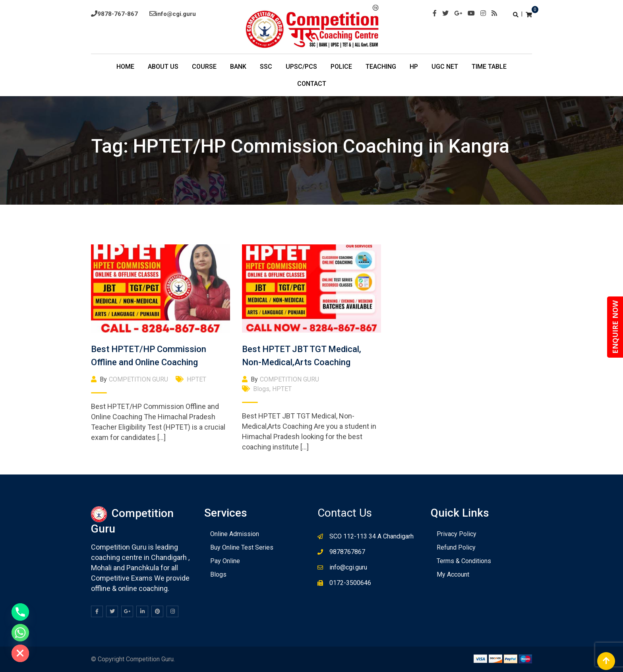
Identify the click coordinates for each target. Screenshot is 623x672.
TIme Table (489, 67)
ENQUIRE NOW (615, 327)
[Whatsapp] (20, 633)
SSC (266, 67)
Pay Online (225, 561)
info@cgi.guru (176, 14)
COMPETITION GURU (138, 379)
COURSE (204, 67)
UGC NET (445, 67)
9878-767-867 (118, 14)
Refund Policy (456, 547)
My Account (453, 574)
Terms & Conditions (464, 561)
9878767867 (347, 552)
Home (125, 67)
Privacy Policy (457, 534)
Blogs (261, 389)
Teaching (381, 67)
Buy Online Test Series (242, 547)
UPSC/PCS (301, 67)
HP (414, 67)
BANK (238, 67)
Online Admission (235, 534)
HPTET (196, 379)
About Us (163, 67)
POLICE (341, 67)
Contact (312, 84)
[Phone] (20, 612)
